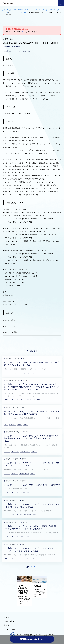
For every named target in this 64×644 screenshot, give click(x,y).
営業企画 (23, 537)
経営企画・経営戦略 (25, 373)
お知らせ (7, 617)
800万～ (34, 373)
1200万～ (34, 451)
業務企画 (19, 424)
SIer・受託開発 (15, 373)
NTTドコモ (7, 473)
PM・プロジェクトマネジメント (28, 400)
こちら (23, 32)
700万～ (39, 400)
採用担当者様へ (9, 621)
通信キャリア (12, 424)
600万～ (35, 515)
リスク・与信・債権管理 (25, 515)
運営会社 (7, 625)
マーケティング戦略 (24, 559)
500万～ (25, 424)
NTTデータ (7, 373)
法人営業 (23, 493)
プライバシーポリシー (11, 629)
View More (32, 567)
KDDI (6, 424)
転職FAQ (37, 586)
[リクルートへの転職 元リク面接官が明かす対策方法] (24, 582)
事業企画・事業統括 (25, 451)
